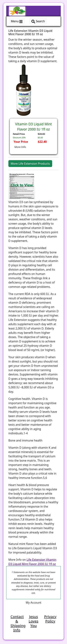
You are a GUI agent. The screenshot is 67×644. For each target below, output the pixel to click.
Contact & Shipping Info (18, 623)
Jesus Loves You (33, 621)
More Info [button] (20, 147)
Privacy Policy (50, 619)
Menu (17, 21)
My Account (34, 603)
